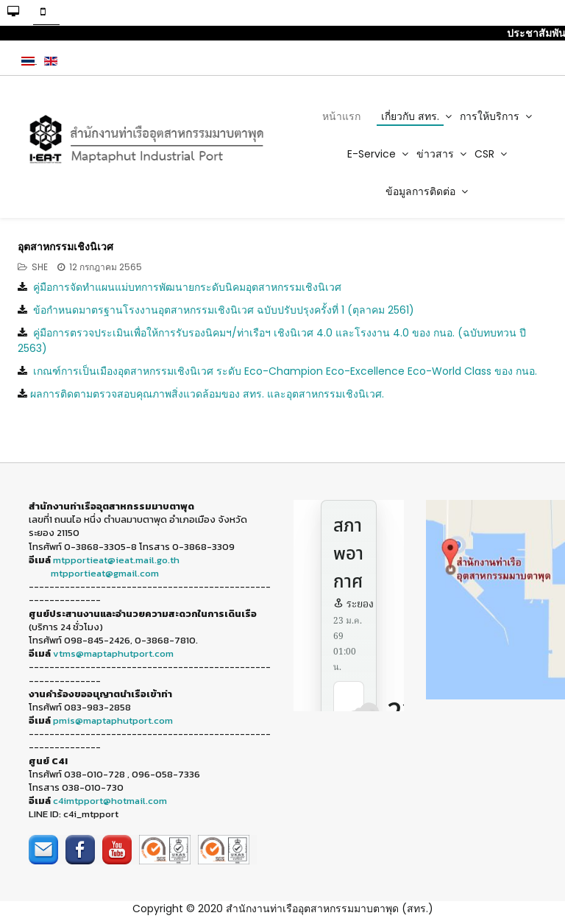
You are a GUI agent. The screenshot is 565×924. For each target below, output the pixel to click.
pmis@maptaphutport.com (113, 720)
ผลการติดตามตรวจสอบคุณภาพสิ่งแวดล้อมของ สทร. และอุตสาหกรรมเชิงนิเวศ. (207, 394)
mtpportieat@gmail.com (105, 573)
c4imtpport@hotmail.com (110, 801)
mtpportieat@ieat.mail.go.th (116, 560)
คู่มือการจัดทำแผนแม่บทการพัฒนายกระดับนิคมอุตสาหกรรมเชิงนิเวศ (187, 287)
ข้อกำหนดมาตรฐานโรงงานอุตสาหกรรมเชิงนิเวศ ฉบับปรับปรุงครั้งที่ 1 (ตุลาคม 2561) (224, 310)
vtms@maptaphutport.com (113, 653)
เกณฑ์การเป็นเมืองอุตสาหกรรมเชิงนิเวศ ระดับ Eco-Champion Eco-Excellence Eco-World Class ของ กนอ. (285, 371)
